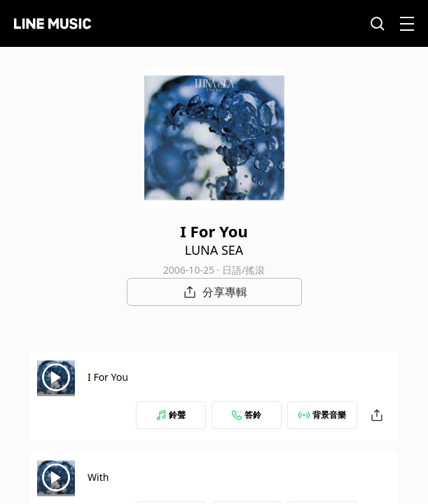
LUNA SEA (214, 250)
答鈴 (247, 415)
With (98, 477)
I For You (108, 377)
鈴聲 (171, 415)
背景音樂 (322, 415)
